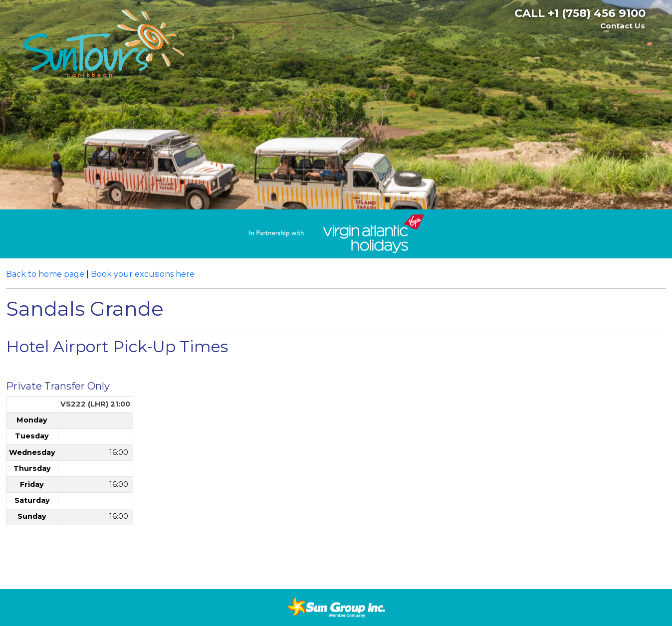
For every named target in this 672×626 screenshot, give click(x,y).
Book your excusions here (143, 274)
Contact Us (623, 26)
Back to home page (45, 274)
